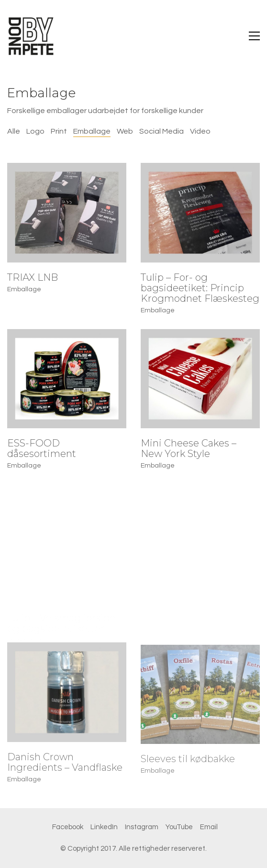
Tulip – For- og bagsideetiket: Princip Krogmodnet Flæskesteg (200, 288)
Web (125, 131)
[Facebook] (68, 827)
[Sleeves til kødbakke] (200, 705)
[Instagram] (142, 827)
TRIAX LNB (33, 277)
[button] (254, 36)
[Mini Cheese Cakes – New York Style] (200, 379)
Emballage (92, 131)
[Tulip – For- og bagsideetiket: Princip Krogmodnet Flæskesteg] (200, 212)
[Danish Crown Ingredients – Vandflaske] (67, 699)
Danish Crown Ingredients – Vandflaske (65, 769)
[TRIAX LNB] (67, 212)
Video (200, 131)
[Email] (209, 827)
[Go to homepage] (31, 36)
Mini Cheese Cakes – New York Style (189, 448)
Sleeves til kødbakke (188, 770)
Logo (35, 131)
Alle (14, 131)
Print (59, 131)
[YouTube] (179, 827)
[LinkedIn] (104, 827)
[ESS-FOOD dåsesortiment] (67, 379)
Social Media (161, 131)
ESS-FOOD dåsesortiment (42, 448)
